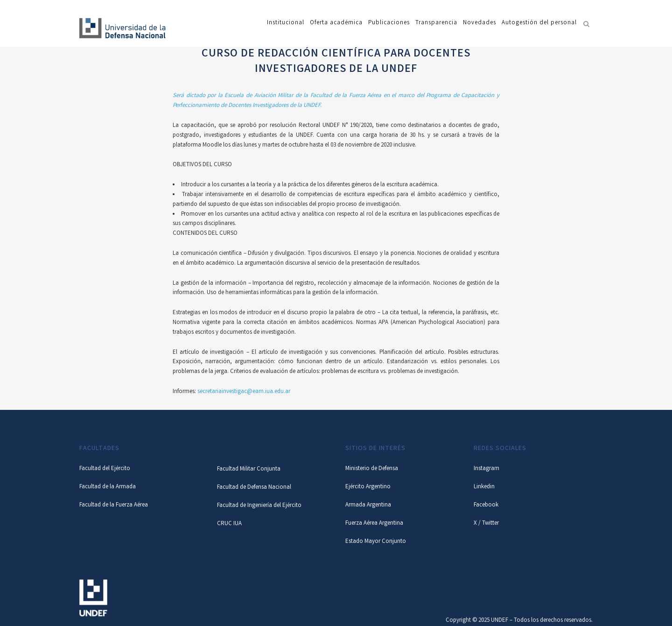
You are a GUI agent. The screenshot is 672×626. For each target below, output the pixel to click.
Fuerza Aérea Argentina (374, 524)
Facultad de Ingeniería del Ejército (259, 506)
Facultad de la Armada (108, 487)
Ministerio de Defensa (372, 469)
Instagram (486, 469)
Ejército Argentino (368, 487)
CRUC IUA (229, 524)
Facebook (486, 505)
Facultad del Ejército (105, 469)
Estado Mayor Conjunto (376, 542)
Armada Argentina (368, 505)
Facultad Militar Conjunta (249, 469)
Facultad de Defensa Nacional (254, 488)
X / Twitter (486, 524)
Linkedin (484, 487)
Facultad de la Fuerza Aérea (114, 505)
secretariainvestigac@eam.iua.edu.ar (244, 392)
